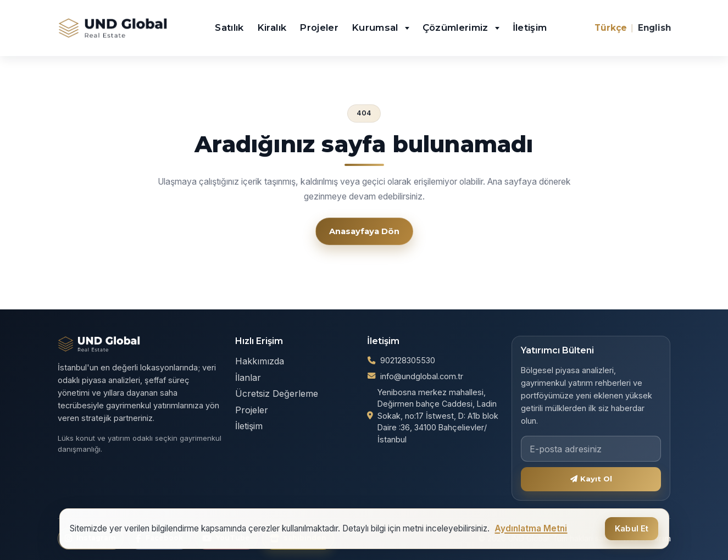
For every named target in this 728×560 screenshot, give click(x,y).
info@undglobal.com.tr (422, 376)
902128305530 (408, 360)
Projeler (319, 27)
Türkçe (611, 28)
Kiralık (272, 27)
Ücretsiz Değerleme (277, 393)
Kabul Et (632, 529)
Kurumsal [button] (376, 27)
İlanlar (248, 378)
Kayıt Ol (591, 479)
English (654, 28)
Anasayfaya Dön (364, 231)
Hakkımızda (260, 361)
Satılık (229, 27)
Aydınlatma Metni (531, 528)
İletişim (530, 27)
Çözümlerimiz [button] (457, 27)
